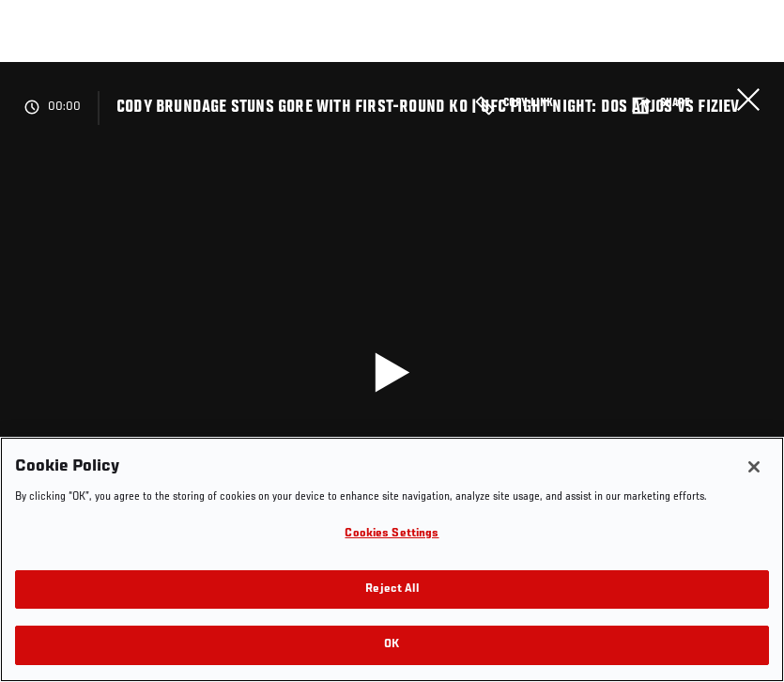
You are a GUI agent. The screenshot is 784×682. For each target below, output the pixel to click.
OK (392, 645)
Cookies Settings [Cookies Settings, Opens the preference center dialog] (392, 534)
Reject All (392, 589)
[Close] (754, 467)
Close (748, 100)
